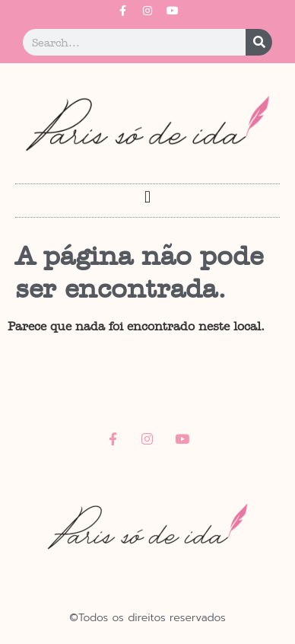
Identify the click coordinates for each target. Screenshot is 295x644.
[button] (147, 197)
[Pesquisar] (259, 42)
